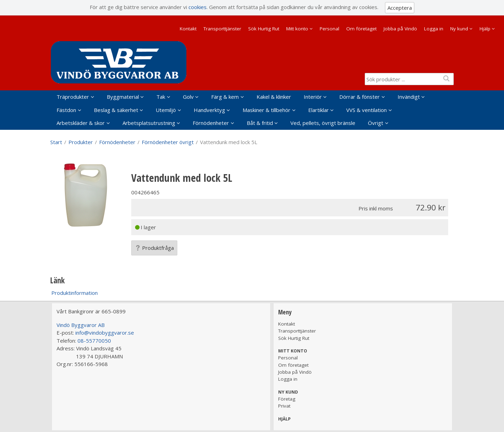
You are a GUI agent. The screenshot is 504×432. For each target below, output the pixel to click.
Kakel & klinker (274, 97)
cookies (198, 7)
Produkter (81, 142)
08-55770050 (94, 341)
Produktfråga (154, 248)
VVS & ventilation (366, 110)
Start (56, 142)
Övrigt (376, 123)
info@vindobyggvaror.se (105, 333)
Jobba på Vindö (400, 29)
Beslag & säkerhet (116, 110)
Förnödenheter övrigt (168, 142)
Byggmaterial (123, 97)
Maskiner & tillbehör (266, 110)
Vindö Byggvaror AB (81, 325)
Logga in (434, 29)
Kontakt (188, 29)
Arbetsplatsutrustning (149, 123)
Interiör (313, 97)
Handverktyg (209, 110)
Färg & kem (225, 97)
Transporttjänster (222, 29)
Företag (287, 399)
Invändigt (409, 97)
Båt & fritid (260, 123)
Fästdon (66, 110)
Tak (161, 97)
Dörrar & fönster (360, 97)
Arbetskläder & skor (81, 123)
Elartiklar (318, 110)
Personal (329, 29)
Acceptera (400, 8)
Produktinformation (75, 293)
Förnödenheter (211, 123)
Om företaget (361, 29)
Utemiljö (166, 110)
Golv (188, 97)
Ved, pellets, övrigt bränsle (323, 123)
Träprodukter (73, 97)
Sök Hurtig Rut (264, 29)
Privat (284, 406)
